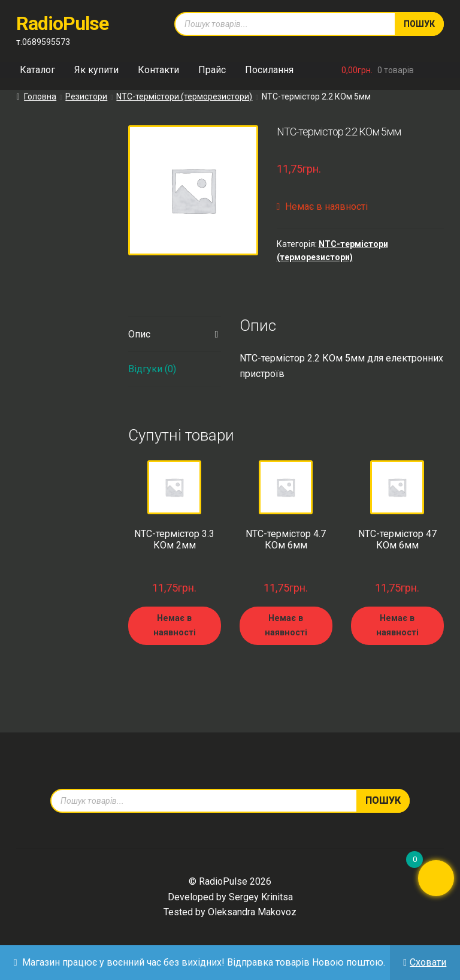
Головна (40, 97)
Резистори (86, 97)
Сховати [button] (428, 962)
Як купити (96, 70)
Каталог (37, 70)
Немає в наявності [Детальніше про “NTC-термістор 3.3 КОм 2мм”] (175, 625)
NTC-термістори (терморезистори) (184, 97)
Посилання (269, 70)
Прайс (212, 70)
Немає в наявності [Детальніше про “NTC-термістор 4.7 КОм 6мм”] (286, 625)
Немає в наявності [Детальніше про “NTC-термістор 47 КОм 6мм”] (397, 625)
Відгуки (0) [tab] (152, 369)
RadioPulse (62, 23)
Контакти (158, 70)
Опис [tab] (139, 334)
